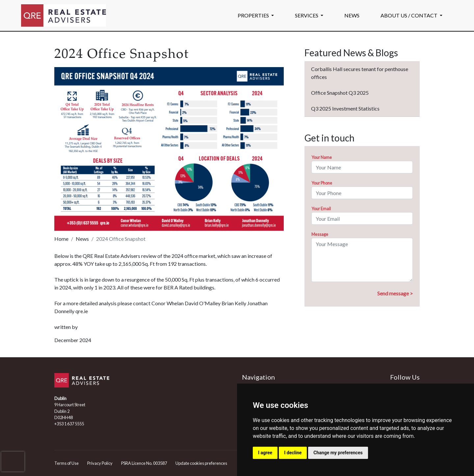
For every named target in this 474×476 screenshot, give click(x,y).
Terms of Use (66, 463)
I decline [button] (293, 453)
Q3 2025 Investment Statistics (345, 108)
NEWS (352, 15)
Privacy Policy (100, 463)
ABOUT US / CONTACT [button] (409, 15)
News (82, 239)
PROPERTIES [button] (254, 15)
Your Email (321, 209)
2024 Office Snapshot (121, 239)
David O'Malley (203, 303)
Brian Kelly (234, 303)
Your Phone (322, 183)
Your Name (322, 157)
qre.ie (82, 311)
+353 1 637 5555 (69, 424)
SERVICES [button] (307, 15)
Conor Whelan (168, 303)
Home (61, 239)
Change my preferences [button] (338, 453)
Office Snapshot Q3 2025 (340, 93)
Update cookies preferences (201, 463)
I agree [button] (265, 453)
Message (320, 234)
